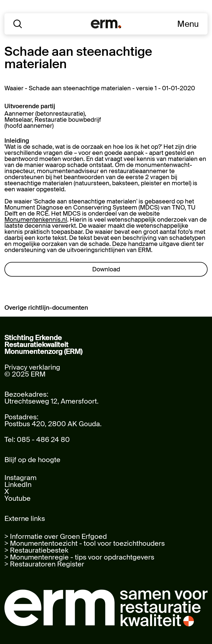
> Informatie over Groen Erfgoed (56, 536)
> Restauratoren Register (44, 564)
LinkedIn (18, 485)
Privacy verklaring (32, 367)
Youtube (18, 498)
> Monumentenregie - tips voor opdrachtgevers (79, 557)
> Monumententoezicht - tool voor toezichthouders (85, 543)
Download (106, 269)
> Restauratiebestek (36, 550)
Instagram (20, 478)
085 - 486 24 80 (43, 440)
